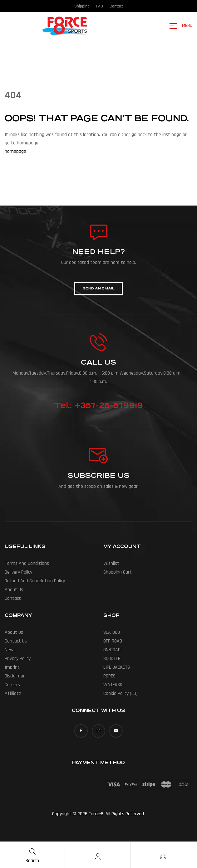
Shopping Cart (118, 572)
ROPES (109, 676)
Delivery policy (18, 572)
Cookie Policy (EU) (121, 693)
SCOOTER (112, 659)
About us (14, 590)
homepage (15, 151)
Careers (12, 685)
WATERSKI (113, 685)
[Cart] (163, 856)
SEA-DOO (112, 632)
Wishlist (111, 563)
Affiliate (13, 693)
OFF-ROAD (113, 641)
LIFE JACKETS (117, 667)
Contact (13, 598)
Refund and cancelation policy (35, 581)
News (10, 650)
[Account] (98, 856)
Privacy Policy (18, 659)
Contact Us (16, 641)
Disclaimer (15, 676)
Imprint (12, 667)
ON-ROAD (112, 650)
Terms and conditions (27, 563)
